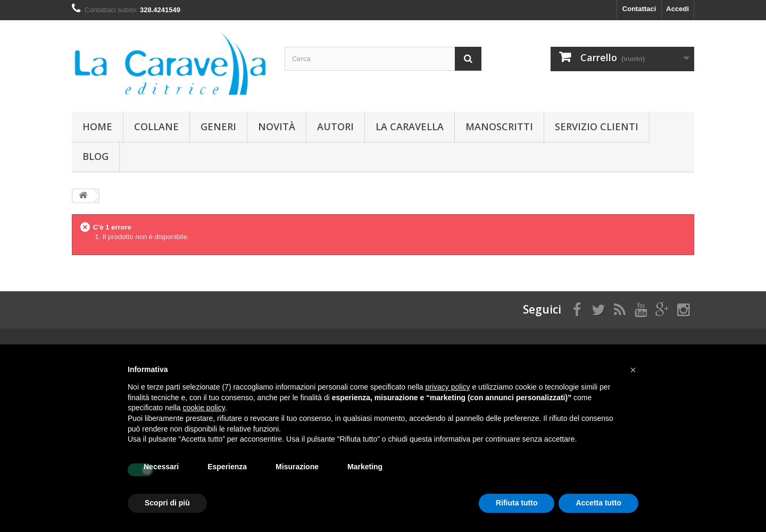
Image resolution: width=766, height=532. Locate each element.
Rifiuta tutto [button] (517, 503)
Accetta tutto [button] (598, 503)
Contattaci (639, 9)
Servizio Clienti (597, 126)
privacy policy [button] (448, 387)
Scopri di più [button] (167, 503)
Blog (95, 156)
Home (97, 126)
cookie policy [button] (204, 408)
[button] (633, 370)
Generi (218, 126)
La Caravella (410, 126)
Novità (277, 126)
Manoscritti (499, 126)
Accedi (677, 9)
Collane (156, 126)
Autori (335, 126)
